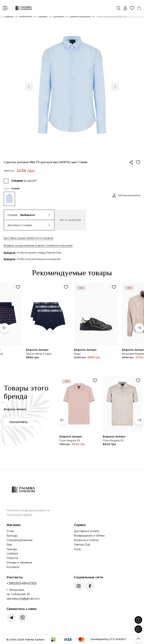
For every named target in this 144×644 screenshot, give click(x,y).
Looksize (12, 553)
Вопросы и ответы (86, 540)
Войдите (10, 253)
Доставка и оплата (86, 531)
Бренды (12, 536)
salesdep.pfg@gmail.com (23, 599)
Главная (8, 16)
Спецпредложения (19, 540)
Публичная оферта (19, 515)
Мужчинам (25, 16)
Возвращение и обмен (89, 536)
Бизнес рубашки (80, 16)
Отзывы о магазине (19, 563)
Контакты (13, 567)
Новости (12, 558)
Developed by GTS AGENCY (108, 639)
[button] (29, 87)
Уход (77, 549)
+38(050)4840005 (22, 583)
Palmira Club (82, 545)
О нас (10, 531)
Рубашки (59, 16)
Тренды (12, 549)
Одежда (42, 16)
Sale (9, 545)
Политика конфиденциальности (28, 510)
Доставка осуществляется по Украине (29, 238)
